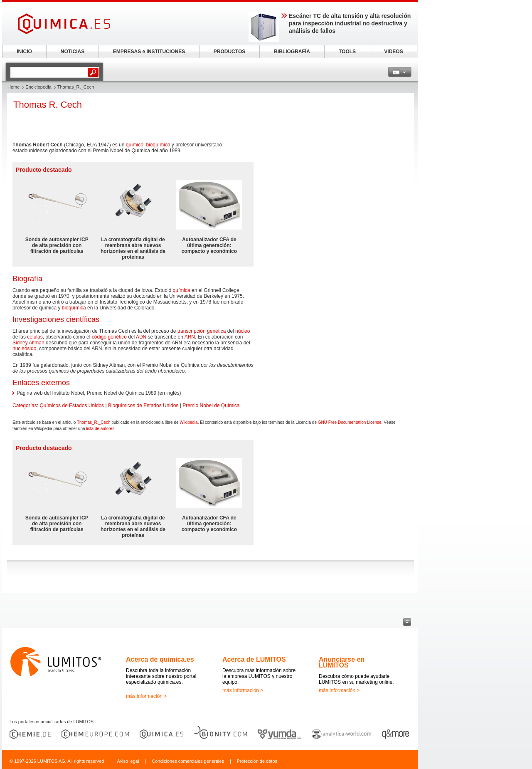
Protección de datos (257, 761)
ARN (190, 337)
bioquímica (74, 308)
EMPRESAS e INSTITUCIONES (149, 52)
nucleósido (24, 349)
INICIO (24, 52)
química (182, 290)
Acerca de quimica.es (160, 659)
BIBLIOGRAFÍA (292, 52)
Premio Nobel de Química (211, 406)
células (35, 337)
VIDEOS (393, 52)
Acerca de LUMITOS (254, 659)
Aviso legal (128, 761)
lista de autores (100, 429)
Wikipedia (188, 422)
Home (14, 87)
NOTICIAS (73, 52)
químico (135, 145)
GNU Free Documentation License (350, 422)
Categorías (25, 406)
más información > (146, 696)
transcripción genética (202, 331)
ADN (141, 337)
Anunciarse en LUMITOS (342, 662)
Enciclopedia (38, 87)
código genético (109, 337)
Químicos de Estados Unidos (72, 406)
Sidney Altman (28, 343)
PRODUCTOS (229, 52)
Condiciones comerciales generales (188, 761)
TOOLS (347, 52)
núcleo (243, 331)
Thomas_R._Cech (94, 422)
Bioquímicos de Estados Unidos (143, 406)
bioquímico (158, 145)
